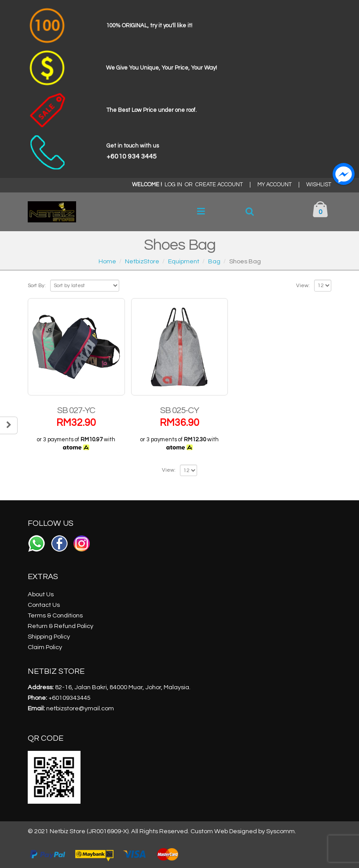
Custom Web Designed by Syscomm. (243, 831)
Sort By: (37, 286)
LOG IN (173, 185)
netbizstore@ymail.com (80, 708)
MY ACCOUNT (275, 185)
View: (303, 286)
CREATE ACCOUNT (219, 185)
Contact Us (44, 605)
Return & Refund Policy (60, 626)
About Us (41, 594)
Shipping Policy (49, 637)
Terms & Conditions (55, 615)
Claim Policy (45, 647)
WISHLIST (319, 185)
